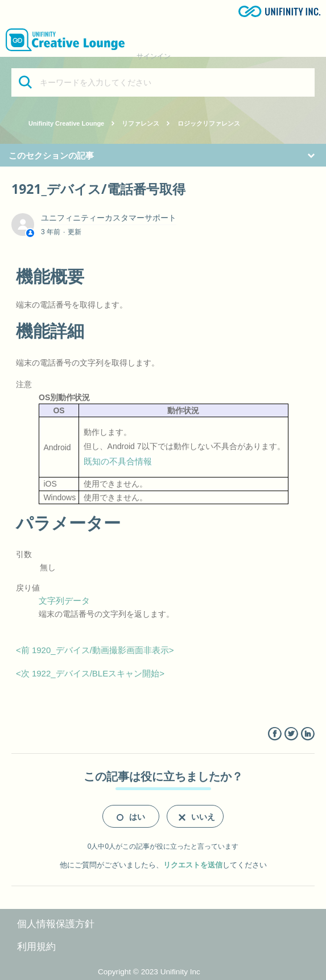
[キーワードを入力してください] (163, 82)
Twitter (291, 734)
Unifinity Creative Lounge (66, 123)
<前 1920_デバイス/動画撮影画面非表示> (95, 650)
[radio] (131, 816)
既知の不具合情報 (118, 461)
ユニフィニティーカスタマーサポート (109, 218)
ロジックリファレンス (209, 123)
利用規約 (36, 947)
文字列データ (64, 601)
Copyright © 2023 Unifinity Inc (149, 972)
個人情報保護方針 (56, 924)
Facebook (275, 734)
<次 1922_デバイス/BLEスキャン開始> (90, 673)
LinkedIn (308, 734)
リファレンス (141, 123)
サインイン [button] (154, 56)
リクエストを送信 (193, 865)
